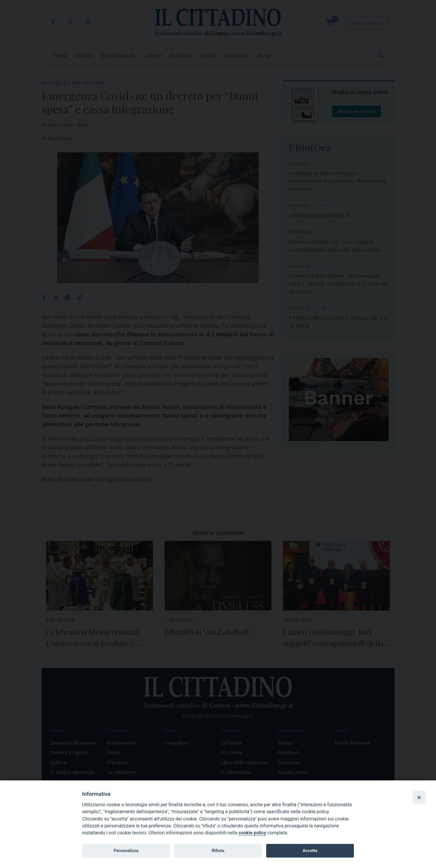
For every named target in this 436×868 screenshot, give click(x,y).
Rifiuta (218, 851)
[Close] (419, 797)
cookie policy (252, 833)
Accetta (310, 851)
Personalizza (126, 851)
